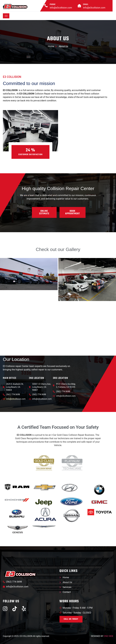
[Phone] (46, 6)
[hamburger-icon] (6, 16)
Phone (53, 5)
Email (86, 5)
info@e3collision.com (61, 8)
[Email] (79, 6)
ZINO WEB (109, 636)
